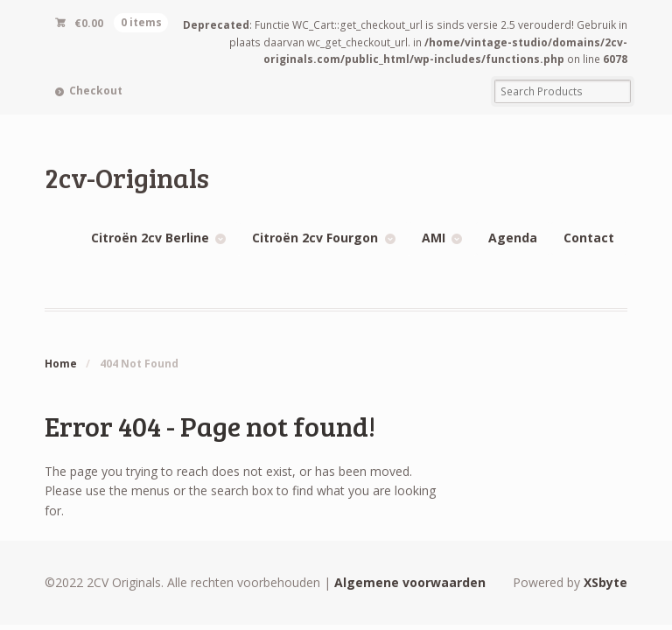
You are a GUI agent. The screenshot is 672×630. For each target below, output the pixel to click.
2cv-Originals (127, 177)
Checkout (96, 91)
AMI (434, 238)
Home (61, 364)
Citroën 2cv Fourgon (315, 238)
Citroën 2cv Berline (150, 238)
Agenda (513, 238)
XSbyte (605, 582)
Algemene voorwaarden (410, 582)
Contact (589, 238)
